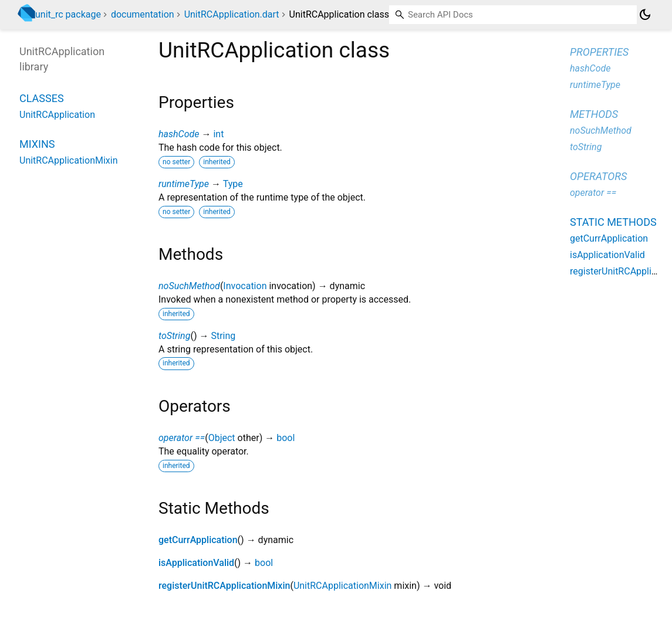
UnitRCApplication (57, 115)
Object (222, 438)
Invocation (245, 286)
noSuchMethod (189, 286)
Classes (42, 98)
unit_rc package (68, 14)
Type (233, 184)
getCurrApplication (198, 540)
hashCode (179, 134)
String (223, 336)
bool (286, 438)
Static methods (613, 222)
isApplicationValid (196, 563)
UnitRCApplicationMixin (342, 586)
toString (174, 336)
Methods (594, 114)
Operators (598, 176)
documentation (143, 14)
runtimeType (184, 184)
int (218, 134)
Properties (599, 52)
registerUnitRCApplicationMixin (224, 586)
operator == (182, 438)
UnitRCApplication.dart (232, 14)
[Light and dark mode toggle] (645, 15)
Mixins (37, 144)
